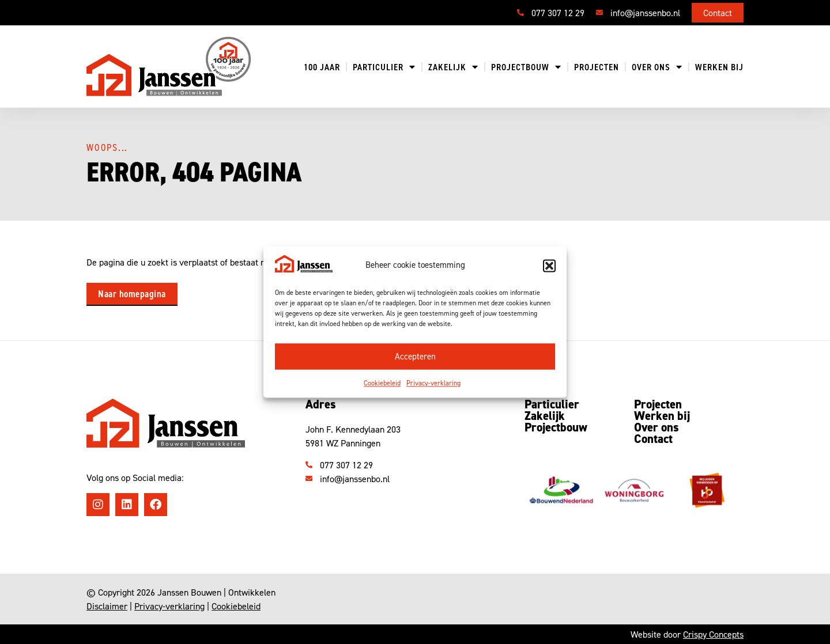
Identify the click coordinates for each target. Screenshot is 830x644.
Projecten (597, 67)
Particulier (384, 67)
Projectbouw (526, 67)
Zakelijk (453, 67)
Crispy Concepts (713, 634)
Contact (653, 439)
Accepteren (415, 356)
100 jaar (322, 67)
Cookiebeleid (382, 383)
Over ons (657, 67)
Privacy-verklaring (433, 383)
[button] (549, 266)
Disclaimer (107, 606)
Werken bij (719, 67)
